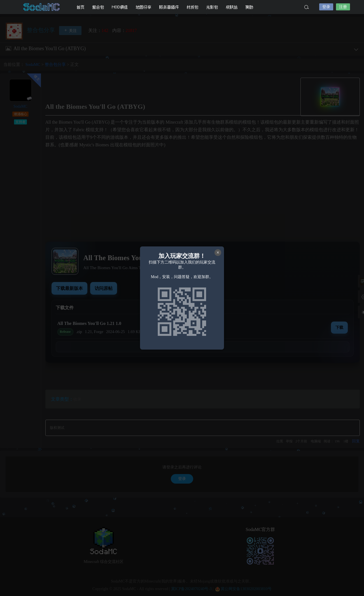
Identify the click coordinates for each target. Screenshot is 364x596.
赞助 (249, 7)
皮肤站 (232, 7)
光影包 (212, 7)
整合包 (98, 7)
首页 (81, 7)
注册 (343, 7)
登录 (326, 7)
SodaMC (42, 7)
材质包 (193, 7)
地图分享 (144, 7)
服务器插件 (169, 7)
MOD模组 (120, 7)
